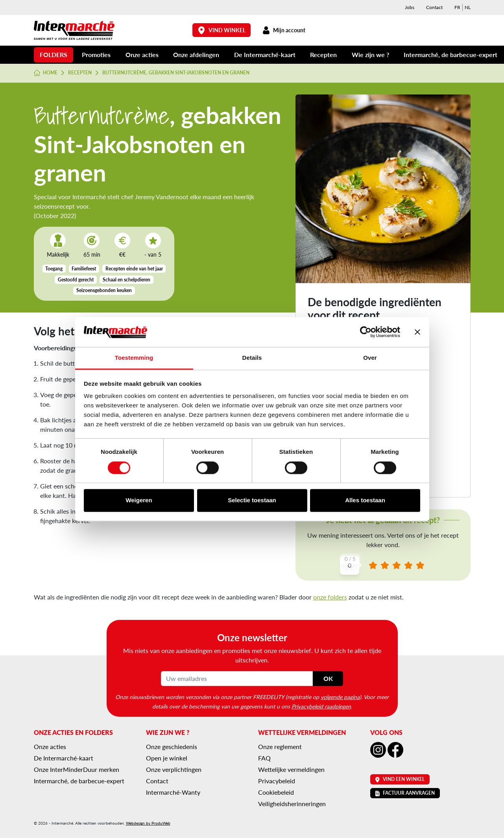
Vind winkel (222, 30)
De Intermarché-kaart (265, 55)
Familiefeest (84, 269)
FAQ (264, 758)
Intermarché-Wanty (173, 792)
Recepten (323, 55)
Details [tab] (252, 358)
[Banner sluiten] (417, 332)
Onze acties (142, 55)
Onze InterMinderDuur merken (77, 769)
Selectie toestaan (252, 500)
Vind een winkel (400, 779)
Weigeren (139, 500)
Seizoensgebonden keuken (104, 290)
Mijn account (284, 30)
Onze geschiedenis (172, 746)
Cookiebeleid (276, 792)
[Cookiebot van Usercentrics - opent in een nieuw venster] (366, 332)
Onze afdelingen (196, 55)
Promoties (96, 55)
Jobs (410, 7)
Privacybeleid (277, 781)
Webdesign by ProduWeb (148, 823)
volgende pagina (340, 697)
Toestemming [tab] (134, 358)
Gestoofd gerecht (76, 280)
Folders (54, 55)
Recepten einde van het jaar (134, 269)
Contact (434, 7)
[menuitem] (457, 7)
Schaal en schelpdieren (126, 280)
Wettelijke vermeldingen (291, 769)
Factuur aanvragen (405, 793)
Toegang (54, 269)
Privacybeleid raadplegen (321, 706)
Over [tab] (370, 358)
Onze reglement (280, 746)
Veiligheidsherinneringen (292, 804)
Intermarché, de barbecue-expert (450, 55)
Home (46, 73)
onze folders (330, 597)
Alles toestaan (365, 500)
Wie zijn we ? (370, 55)
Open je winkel (167, 758)
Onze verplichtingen (174, 769)
